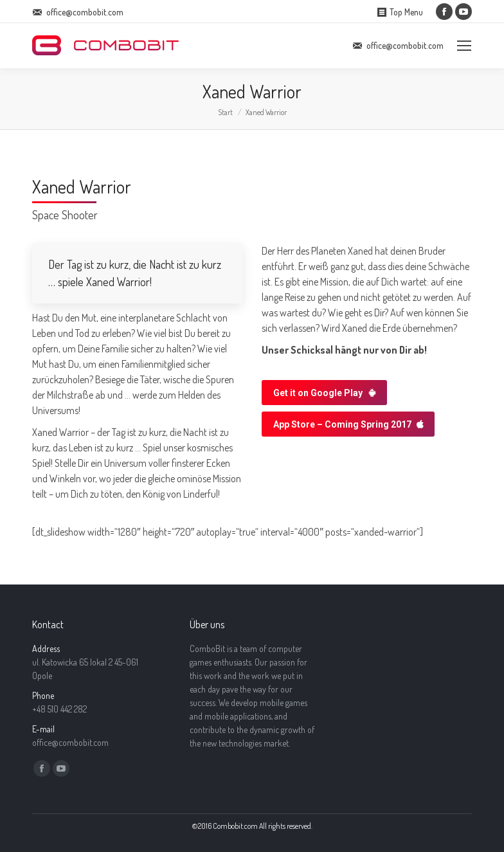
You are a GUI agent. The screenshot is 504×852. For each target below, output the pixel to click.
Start (225, 112)
